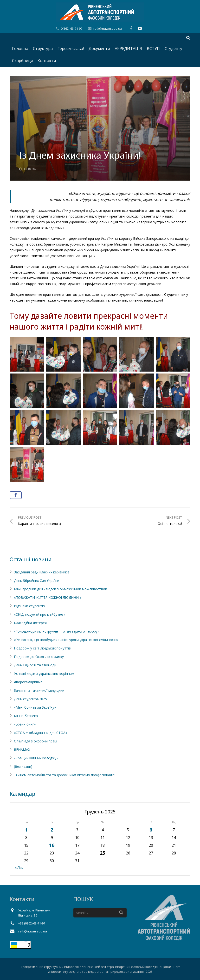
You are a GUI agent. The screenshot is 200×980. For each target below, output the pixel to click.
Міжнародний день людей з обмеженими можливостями (61, 589)
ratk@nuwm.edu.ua (108, 28)
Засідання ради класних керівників (42, 572)
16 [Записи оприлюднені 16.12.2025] (52, 845)
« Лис (19, 867)
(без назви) (23, 766)
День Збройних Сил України (37, 581)
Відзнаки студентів (29, 606)
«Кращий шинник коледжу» (36, 758)
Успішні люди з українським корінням (44, 673)
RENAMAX (22, 750)
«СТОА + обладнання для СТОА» (41, 733)
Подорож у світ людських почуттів (42, 648)
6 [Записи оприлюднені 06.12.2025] (151, 830)
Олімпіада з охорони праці (35, 741)
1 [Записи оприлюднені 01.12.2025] (26, 830)
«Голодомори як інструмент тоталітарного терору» (57, 631)
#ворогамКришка (28, 682)
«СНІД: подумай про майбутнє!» (40, 614)
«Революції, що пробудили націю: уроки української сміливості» (66, 640)
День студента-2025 (30, 699)
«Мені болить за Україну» (35, 707)
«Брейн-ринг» (25, 724)
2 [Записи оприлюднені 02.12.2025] (52, 830)
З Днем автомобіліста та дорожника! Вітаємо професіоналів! (65, 775)
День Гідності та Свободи (35, 665)
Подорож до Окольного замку (39, 657)
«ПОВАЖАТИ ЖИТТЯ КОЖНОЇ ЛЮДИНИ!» (48, 597)
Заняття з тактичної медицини (39, 690)
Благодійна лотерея (30, 623)
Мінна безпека (26, 716)
